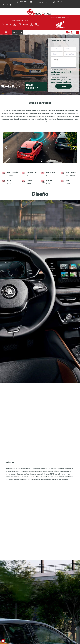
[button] (6, 147)
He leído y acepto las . (62, 72)
